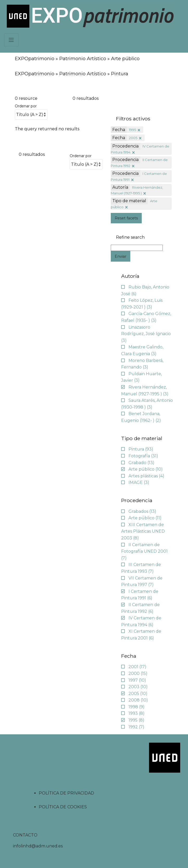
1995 (132, 130)
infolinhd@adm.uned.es (38, 846)
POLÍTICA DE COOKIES (63, 807)
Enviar (121, 256)
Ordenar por (26, 106)
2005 (133, 138)
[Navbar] (11, 40)
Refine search (130, 237)
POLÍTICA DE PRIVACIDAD (66, 793)
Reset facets (126, 218)
